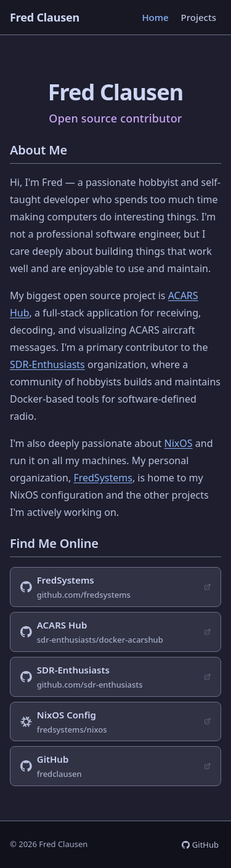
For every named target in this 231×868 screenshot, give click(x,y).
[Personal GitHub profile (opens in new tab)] (115, 766)
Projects (199, 17)
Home (155, 17)
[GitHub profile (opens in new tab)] (200, 845)
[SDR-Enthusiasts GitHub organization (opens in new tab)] (115, 677)
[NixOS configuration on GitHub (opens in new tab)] (115, 722)
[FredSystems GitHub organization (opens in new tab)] (115, 587)
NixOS (179, 443)
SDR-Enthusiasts (47, 364)
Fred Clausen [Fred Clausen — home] (45, 17)
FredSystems (103, 478)
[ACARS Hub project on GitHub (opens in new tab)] (115, 632)
